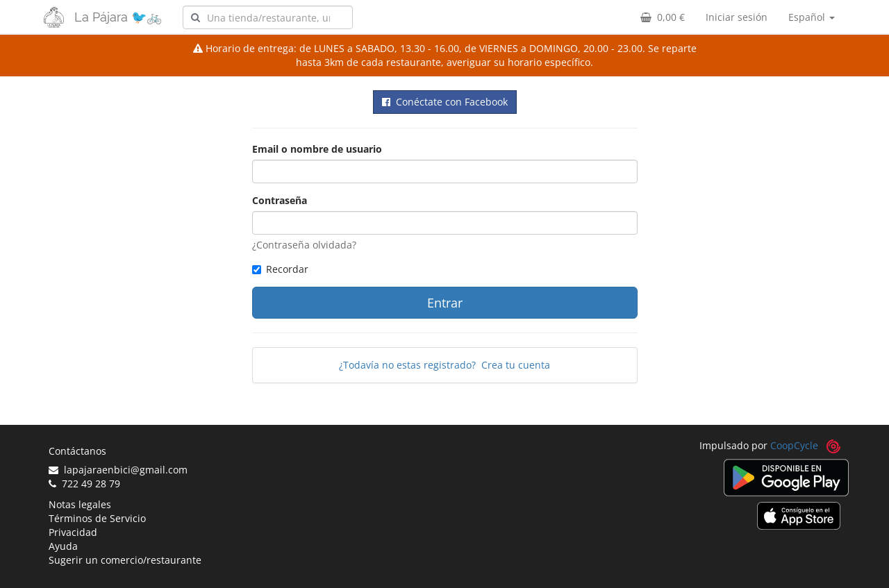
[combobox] (268, 17)
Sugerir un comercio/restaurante (125, 560)
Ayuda (63, 546)
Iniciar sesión (737, 17)
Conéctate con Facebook (445, 102)
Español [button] (812, 17)
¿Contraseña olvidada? (304, 245)
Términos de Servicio (97, 518)
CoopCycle (794, 445)
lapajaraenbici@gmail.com (118, 470)
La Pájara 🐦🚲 (118, 17)
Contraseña (280, 200)
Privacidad (73, 532)
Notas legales (80, 504)
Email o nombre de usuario (317, 149)
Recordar (280, 269)
